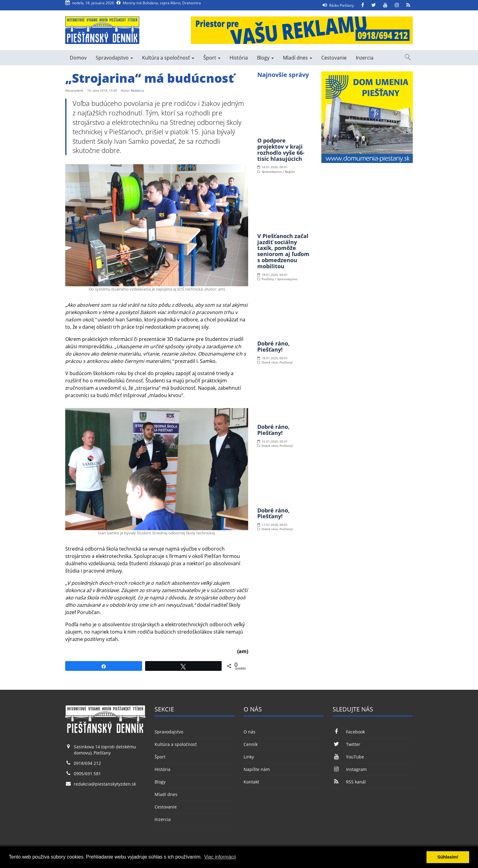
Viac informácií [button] (220, 857)
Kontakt (251, 782)
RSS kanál (349, 782)
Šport (212, 58)
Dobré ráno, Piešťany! (273, 346)
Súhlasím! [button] (448, 857)
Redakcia (137, 90)
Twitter (346, 744)
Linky (249, 757)
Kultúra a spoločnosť (168, 58)
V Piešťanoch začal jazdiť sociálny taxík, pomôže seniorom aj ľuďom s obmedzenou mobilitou (283, 251)
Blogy (265, 58)
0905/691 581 (87, 774)
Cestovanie (334, 58)
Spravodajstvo (114, 58)
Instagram (350, 769)
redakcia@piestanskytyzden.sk (105, 784)
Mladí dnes (298, 58)
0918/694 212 (87, 763)
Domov (78, 58)
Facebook (349, 732)
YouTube (348, 757)
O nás (250, 732)
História (239, 58)
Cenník (251, 744)
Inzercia (365, 58)
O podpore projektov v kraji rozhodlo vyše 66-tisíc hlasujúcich (281, 149)
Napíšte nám (257, 769)
